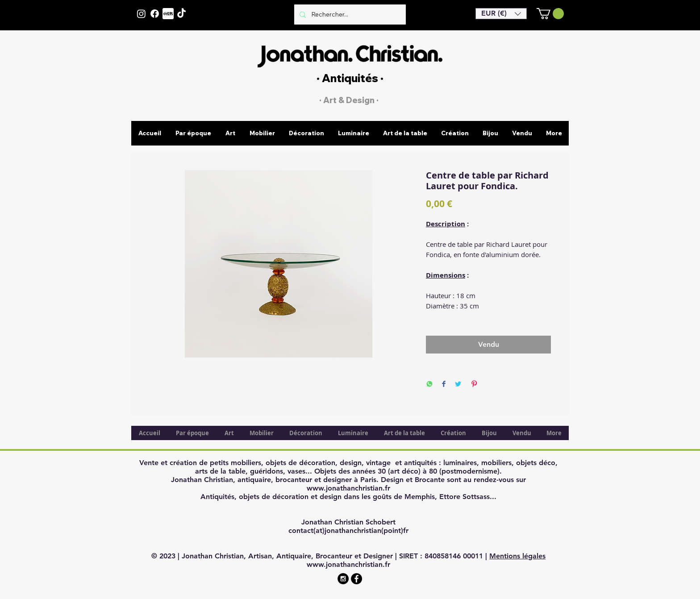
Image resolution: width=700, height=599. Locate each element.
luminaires (460, 463)
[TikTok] (181, 14)
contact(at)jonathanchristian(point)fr (348, 530)
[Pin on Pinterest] (474, 385)
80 (433, 471)
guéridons (267, 471)
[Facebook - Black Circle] (356, 579)
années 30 (369, 471)
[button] (501, 14)
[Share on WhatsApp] (429, 385)
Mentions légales (517, 556)
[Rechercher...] (349, 15)
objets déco (536, 463)
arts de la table (220, 471)
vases (296, 471)
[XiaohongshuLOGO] (168, 14)
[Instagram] (141, 14)
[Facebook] (155, 14)
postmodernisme (469, 471)
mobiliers (496, 463)
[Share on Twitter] (458, 385)
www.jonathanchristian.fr (348, 488)
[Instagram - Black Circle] (343, 579)
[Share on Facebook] (444, 385)
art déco (404, 471)
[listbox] (501, 14)
